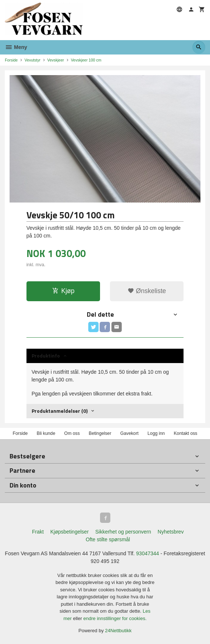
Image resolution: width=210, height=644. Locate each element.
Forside (11, 60)
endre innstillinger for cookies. (115, 618)
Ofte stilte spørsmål (108, 539)
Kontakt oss (185, 433)
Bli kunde (46, 433)
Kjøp (63, 291)
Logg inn (156, 433)
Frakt (38, 532)
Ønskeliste (147, 291)
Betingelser (100, 433)
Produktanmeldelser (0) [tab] (60, 411)
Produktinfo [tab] (46, 356)
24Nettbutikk (118, 631)
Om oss (72, 433)
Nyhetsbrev (171, 532)
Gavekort (129, 433)
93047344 (147, 553)
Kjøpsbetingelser (70, 532)
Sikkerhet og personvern (123, 532)
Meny (16, 47)
